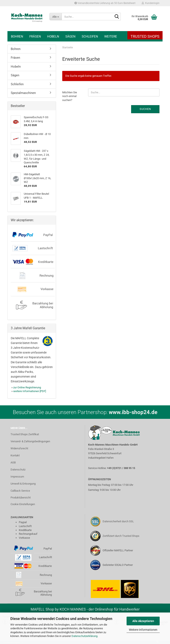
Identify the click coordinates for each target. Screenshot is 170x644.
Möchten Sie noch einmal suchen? (70, 96)
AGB (13, 462)
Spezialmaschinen (23, 93)
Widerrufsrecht (19, 448)
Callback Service (20, 491)
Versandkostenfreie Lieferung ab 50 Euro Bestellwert (105, 3)
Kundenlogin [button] (151, 3)
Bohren (17, 36)
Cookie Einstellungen (23, 504)
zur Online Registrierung (27, 387)
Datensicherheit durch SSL (118, 521)
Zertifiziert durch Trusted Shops (121, 536)
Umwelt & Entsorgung (23, 484)
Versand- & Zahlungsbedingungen (30, 441)
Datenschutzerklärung (84, 636)
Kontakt (15, 455)
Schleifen (90, 36)
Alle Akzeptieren (143, 621)
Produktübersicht (21, 498)
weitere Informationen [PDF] (30, 391)
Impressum (17, 477)
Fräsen (35, 36)
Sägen (70, 36)
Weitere (111, 36)
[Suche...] (56, 17)
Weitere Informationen (143, 630)
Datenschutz (18, 470)
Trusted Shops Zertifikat (25, 434)
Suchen (145, 109)
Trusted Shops (145, 36)
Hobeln (53, 36)
